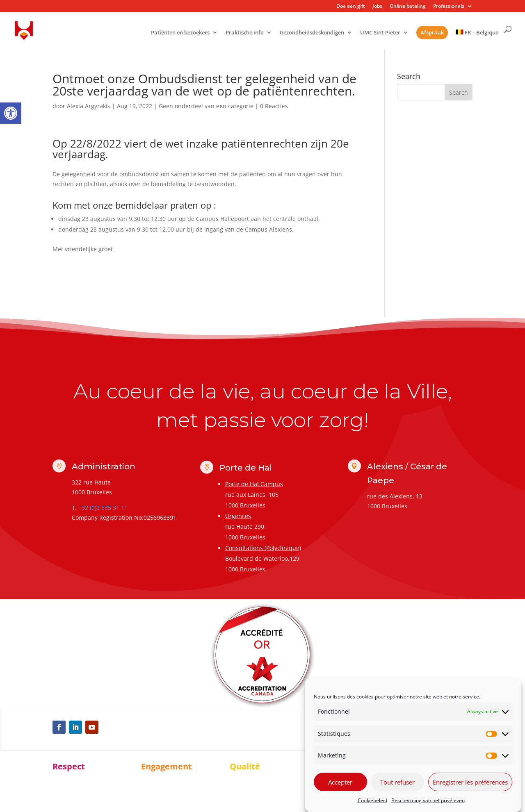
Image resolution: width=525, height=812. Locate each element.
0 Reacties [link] (274, 106)
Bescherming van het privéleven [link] (428, 800)
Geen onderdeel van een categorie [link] (206, 106)
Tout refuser (397, 782)
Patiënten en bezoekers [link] (180, 33)
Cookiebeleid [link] (372, 800)
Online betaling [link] (408, 7)
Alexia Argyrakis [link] (89, 106)
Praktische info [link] (245, 33)
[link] (11, 113)
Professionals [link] (449, 7)
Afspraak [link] (432, 32)
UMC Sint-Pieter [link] (380, 33)
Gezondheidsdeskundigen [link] (312, 33)
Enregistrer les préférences (470, 782)
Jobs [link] (377, 7)
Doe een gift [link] (351, 7)
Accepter (340, 782)
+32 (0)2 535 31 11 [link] (103, 508)
